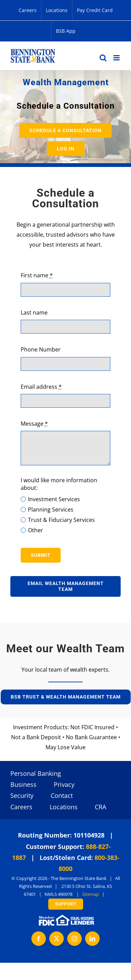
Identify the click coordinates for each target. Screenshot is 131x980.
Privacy (64, 784)
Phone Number (41, 349)
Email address (41, 387)
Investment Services (54, 499)
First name (37, 275)
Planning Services (51, 509)
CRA (100, 807)
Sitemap (90, 894)
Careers (21, 807)
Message (34, 424)
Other (36, 530)
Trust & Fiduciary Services (61, 520)
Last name (34, 313)
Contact (62, 795)
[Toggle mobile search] (103, 58)
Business (23, 784)
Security (22, 795)
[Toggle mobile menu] (117, 58)
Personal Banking (36, 773)
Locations (64, 807)
